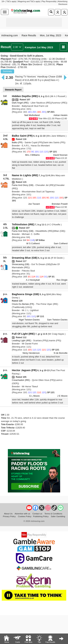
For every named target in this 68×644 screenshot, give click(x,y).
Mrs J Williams (33, 155)
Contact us (37, 514)
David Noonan (60, 155)
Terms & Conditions (53, 514)
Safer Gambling (58, 516)
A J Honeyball (33, 280)
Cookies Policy (25, 516)
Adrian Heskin (61, 115)
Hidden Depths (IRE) (25, 96)
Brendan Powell (60, 204)
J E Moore (62, 396)
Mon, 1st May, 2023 (51, 35)
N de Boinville (61, 353)
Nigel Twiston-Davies (29, 320)
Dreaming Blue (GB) (25, 258)
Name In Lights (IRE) (25, 175)
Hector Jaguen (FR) (24, 370)
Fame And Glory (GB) (23, 185)
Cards (17, 639)
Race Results (29, 35)
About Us (8, 514)
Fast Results (50, 639)
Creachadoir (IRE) (21, 380)
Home (7, 639)
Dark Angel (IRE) (20, 103)
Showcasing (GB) (21, 264)
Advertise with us (22, 514)
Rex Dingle (62, 280)
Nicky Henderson (31, 353)
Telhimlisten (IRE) (23, 224)
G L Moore (34, 396)
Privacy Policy (9, 516)
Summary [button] (7, 71)
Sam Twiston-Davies (57, 320)
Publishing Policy (41, 516)
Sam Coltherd (61, 243)
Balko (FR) (17, 142)
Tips (39, 639)
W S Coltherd (33, 243)
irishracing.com (10, 35)
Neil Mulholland (32, 115)
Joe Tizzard (34, 204)
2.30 (17, 47)
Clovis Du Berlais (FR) (23, 304)
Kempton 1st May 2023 (39, 47)
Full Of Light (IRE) (23, 334)
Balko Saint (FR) (22, 136)
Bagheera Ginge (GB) (25, 294)
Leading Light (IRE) (22, 340)
